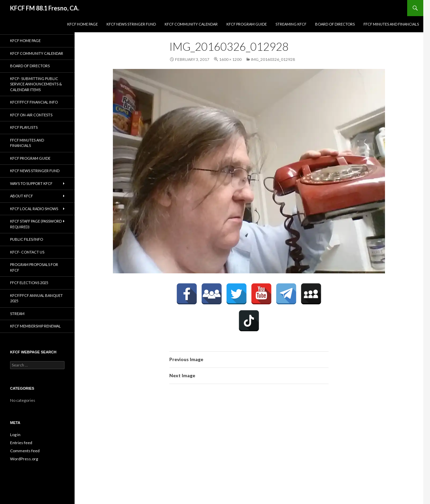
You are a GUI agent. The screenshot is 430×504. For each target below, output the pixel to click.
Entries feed (21, 443)
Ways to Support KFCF (31, 183)
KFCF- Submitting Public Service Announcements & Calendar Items (36, 84)
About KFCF (21, 196)
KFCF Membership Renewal (35, 326)
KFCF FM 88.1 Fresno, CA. (45, 8)
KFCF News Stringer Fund (131, 24)
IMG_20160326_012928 (273, 59)
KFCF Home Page (82, 24)
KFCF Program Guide (247, 24)
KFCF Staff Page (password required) (36, 224)
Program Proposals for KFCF (34, 267)
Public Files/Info (27, 239)
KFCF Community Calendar (191, 24)
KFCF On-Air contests (31, 115)
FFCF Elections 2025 (29, 283)
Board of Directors (335, 24)
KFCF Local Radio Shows (34, 209)
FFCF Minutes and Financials (391, 24)
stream (17, 314)
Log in (15, 435)
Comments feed (25, 451)
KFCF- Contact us (27, 252)
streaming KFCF (291, 24)
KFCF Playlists (24, 127)
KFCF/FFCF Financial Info (34, 102)
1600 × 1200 (230, 59)
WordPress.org (24, 459)
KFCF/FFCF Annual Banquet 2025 (36, 298)
